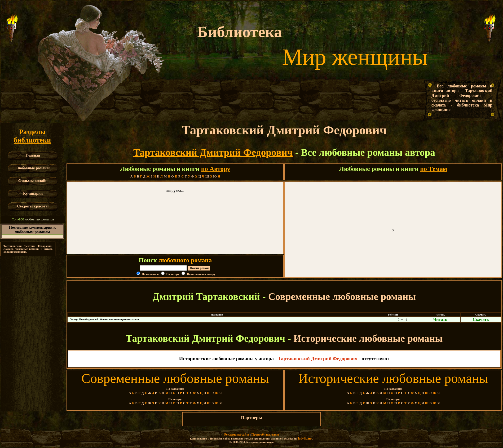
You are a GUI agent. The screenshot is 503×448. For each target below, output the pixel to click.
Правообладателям (265, 434)
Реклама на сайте (237, 434)
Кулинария (33, 193)
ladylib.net (305, 438)
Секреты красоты (33, 206)
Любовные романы (33, 168)
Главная (33, 155)
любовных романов (33, 219)
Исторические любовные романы (393, 378)
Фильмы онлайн (33, 181)
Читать (440, 319)
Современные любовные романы (175, 378)
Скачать (481, 319)
